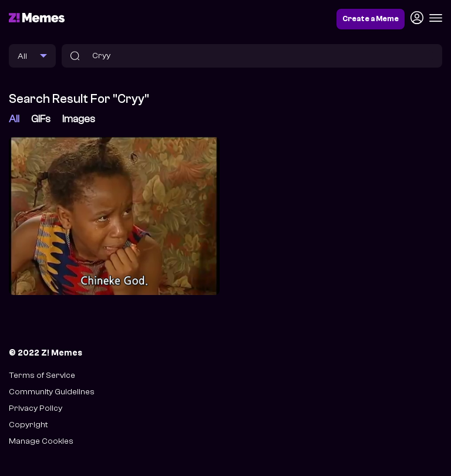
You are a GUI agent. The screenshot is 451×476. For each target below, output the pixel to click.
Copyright (28, 425)
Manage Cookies (41, 441)
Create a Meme (371, 19)
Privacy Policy (36, 408)
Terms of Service (42, 375)
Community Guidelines (52, 392)
